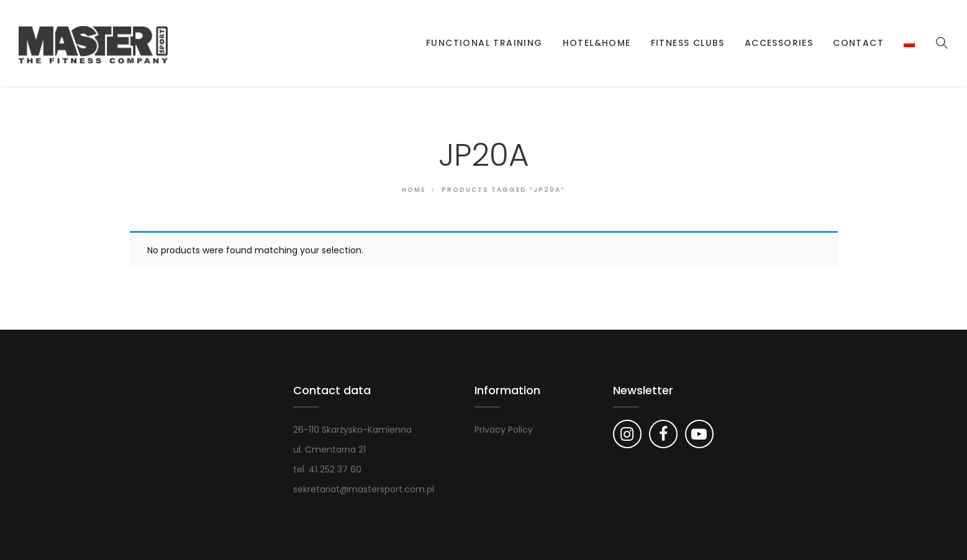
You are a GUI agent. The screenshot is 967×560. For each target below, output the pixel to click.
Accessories (779, 43)
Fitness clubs (688, 43)
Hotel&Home (597, 43)
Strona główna (399, 43)
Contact (858, 43)
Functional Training (484, 43)
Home (414, 190)
